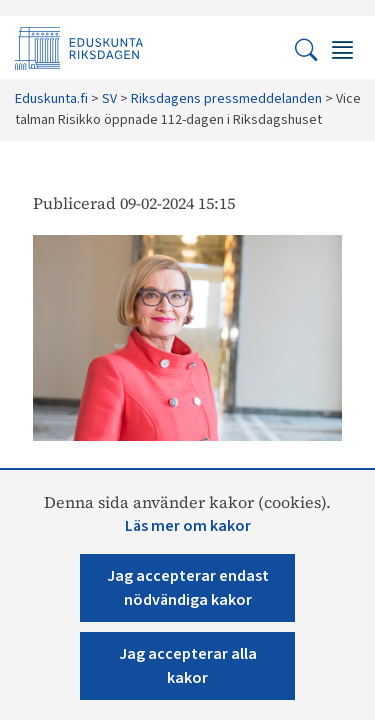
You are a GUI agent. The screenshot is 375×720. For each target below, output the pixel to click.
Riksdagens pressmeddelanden (226, 99)
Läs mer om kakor (188, 526)
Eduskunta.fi (51, 99)
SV (109, 99)
